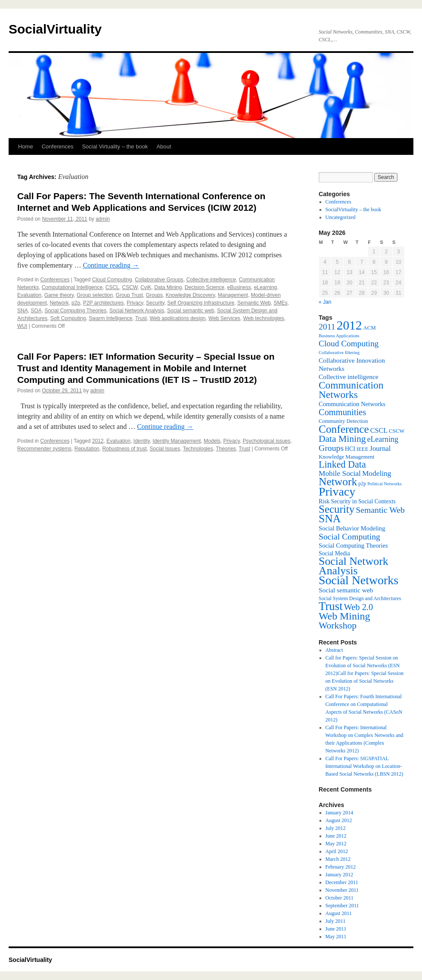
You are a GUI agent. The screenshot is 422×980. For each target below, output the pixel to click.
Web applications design (178, 318)
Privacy (135, 303)
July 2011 (336, 921)
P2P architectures (104, 303)
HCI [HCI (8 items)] (350, 449)
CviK (146, 287)
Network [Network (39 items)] (338, 482)
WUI (22, 326)
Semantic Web (254, 303)
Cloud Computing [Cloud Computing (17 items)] (349, 344)
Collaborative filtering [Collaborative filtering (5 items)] (339, 353)
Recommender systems (44, 449)
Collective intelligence (211, 280)
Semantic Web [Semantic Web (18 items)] (380, 510)
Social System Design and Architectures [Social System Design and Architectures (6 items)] (360, 598)
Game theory (59, 295)
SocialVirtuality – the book (354, 210)
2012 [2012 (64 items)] (349, 325)
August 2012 (339, 820)
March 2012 (338, 859)
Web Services (224, 318)
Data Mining (168, 287)
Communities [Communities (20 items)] (342, 412)
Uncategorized (341, 217)
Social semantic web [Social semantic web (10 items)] (346, 590)
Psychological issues (267, 441)
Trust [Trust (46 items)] (331, 606)
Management (233, 295)
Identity (142, 441)
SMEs (280, 303)
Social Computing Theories (75, 311)
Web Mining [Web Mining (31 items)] (344, 616)
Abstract (334, 650)
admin (103, 219)
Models (212, 441)
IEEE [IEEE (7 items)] (363, 449)
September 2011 (342, 906)
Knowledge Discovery (191, 295)
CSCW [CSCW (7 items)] (397, 431)
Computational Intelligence (72, 287)
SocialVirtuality (55, 29)
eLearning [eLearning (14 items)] (383, 439)
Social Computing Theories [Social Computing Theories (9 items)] (353, 545)
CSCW (130, 287)
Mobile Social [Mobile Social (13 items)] (340, 473)
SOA (36, 311)
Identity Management (177, 441)
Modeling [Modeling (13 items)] (377, 473)
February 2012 (341, 867)
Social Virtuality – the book (115, 146)
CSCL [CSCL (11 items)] (379, 430)
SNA (23, 311)
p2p (76, 303)
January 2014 (339, 813)
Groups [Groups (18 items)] (331, 448)
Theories (226, 449)
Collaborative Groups (159, 280)
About (164, 146)
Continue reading (111, 265)
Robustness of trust (124, 449)
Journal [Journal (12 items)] (380, 448)
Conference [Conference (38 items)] (344, 429)
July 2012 (336, 828)
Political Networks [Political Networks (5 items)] (385, 484)
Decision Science (205, 287)
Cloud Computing (112, 280)
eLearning (265, 287)
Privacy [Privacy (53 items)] (337, 492)
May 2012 (336, 844)
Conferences (58, 146)
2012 (98, 441)
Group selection (95, 295)
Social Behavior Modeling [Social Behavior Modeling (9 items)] (352, 528)
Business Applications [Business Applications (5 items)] (339, 336)
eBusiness (239, 287)
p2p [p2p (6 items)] (362, 484)
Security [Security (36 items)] (337, 509)
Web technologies (264, 318)
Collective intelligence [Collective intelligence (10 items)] (349, 377)
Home (26, 146)
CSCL (112, 287)
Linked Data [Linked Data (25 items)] (342, 464)
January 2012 (339, 875)
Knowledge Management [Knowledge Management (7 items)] (346, 457)
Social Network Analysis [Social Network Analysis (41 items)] (354, 566)
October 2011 (340, 898)
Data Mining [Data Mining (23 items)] (342, 439)
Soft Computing (68, 318)
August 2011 (339, 913)
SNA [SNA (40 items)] (330, 519)
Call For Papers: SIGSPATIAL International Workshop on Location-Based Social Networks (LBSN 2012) (365, 766)
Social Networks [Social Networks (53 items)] (358, 580)
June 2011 (336, 929)
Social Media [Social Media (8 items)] (334, 553)
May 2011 (336, 937)
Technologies (198, 449)
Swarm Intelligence (110, 318)
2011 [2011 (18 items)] (327, 327)
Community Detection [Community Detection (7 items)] (343, 421)
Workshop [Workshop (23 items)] (338, 626)
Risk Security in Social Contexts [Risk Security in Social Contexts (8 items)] (357, 501)
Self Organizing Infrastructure (201, 303)
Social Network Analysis (137, 311)
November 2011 (342, 890)
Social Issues (165, 449)
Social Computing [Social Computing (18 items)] (349, 536)
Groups (154, 295)
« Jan (325, 302)
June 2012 (336, 836)
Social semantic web (191, 311)
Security (155, 303)
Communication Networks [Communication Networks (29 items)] (351, 390)
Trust (141, 318)
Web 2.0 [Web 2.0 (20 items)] (359, 607)
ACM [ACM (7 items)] (369, 328)
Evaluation (29, 295)
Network (59, 303)
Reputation (87, 449)
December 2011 (342, 882)
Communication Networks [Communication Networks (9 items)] (352, 404)
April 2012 (337, 851)
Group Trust (129, 295)
